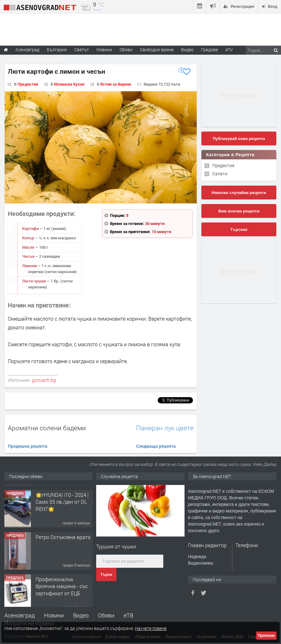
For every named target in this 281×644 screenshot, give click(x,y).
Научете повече (151, 628)
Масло (29, 247)
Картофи (31, 228)
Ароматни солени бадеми (47, 428)
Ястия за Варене (116, 84)
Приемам (266, 636)
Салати (220, 174)
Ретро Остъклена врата (63, 574)
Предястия (28, 84)
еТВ (128, 615)
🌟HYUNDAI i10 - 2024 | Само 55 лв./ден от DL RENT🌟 (62, 539)
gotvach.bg (44, 380)
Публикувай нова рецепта (239, 139)
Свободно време (157, 50)
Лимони (30, 266)
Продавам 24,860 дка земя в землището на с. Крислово (63, 497)
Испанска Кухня (69, 84)
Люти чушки (35, 281)
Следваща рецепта (156, 446)
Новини (104, 50)
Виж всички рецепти (239, 211)
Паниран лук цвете (165, 428)
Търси (106, 575)
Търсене (239, 230)
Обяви (106, 615)
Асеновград (20, 615)
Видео (81, 615)
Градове (210, 50)
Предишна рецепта (28, 446)
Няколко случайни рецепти (239, 193)
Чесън (29, 256)
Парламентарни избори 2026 (34, 59)
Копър (29, 238)
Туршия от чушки (116, 546)
